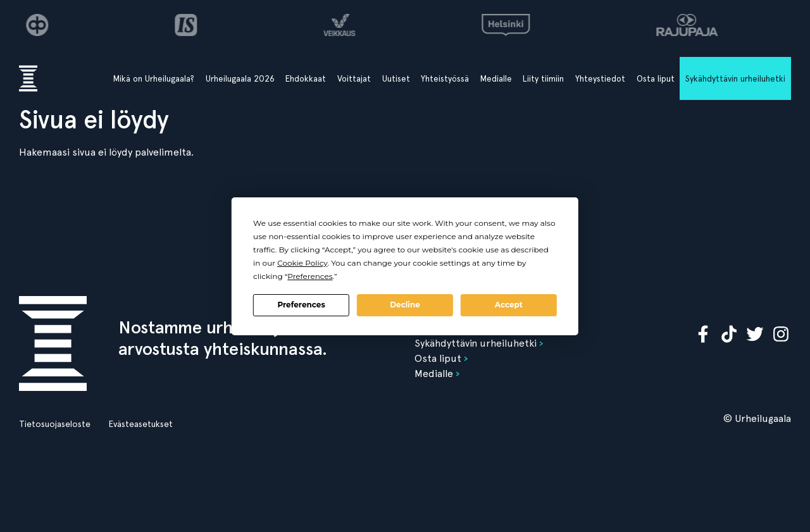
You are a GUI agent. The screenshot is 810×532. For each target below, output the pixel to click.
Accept (509, 305)
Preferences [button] (310, 276)
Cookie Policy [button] (302, 263)
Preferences (301, 305)
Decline (405, 305)
